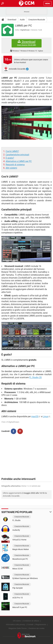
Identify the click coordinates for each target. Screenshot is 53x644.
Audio (22, 20)
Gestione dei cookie (37, 628)
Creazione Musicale (37, 20)
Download (12, 20)
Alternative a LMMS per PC (19, 161)
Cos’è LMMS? (12, 151)
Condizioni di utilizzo (31, 621)
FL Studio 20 (35, 377)
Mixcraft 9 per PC (20, 607)
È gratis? (10, 158)
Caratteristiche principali (17, 155)
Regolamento (41, 624)
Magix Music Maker (21, 549)
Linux (45, 416)
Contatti (30, 624)
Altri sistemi (11, 168)
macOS (35, 416)
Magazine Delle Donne (18, 628)
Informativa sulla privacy (15, 624)
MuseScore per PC (20, 559)
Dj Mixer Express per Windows (25, 578)
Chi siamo (17, 621)
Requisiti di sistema (15, 165)
